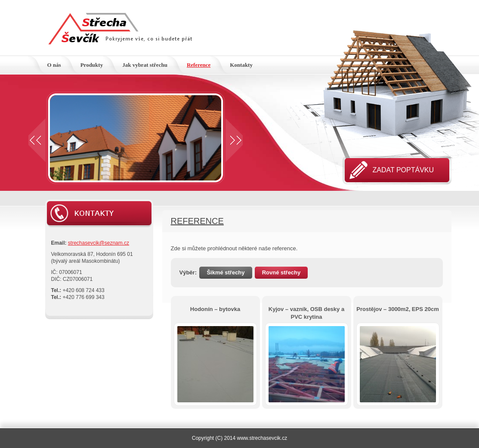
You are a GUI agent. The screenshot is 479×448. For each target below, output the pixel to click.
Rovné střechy (281, 272)
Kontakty (241, 65)
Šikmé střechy (226, 272)
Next (234, 140)
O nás (54, 65)
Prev (37, 140)
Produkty (92, 65)
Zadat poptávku (403, 170)
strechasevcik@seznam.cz (99, 243)
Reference (199, 65)
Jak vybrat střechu (145, 65)
